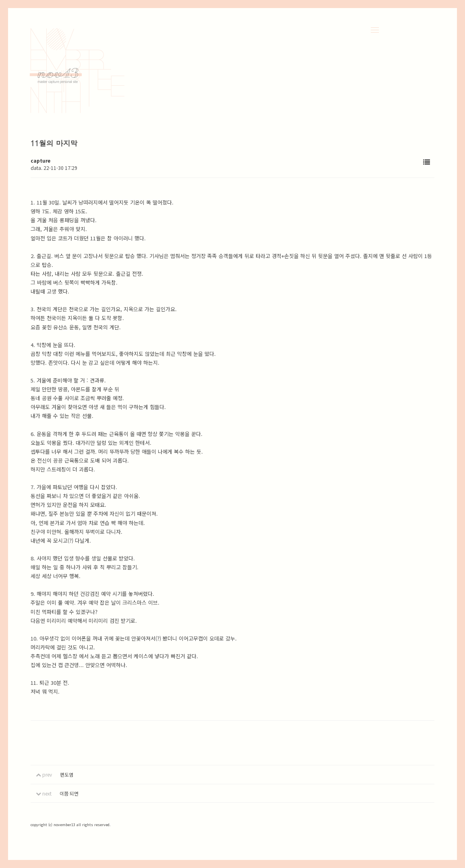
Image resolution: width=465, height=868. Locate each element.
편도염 (67, 774)
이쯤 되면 (69, 793)
